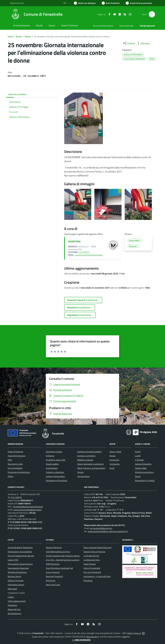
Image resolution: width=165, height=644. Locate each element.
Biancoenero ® (93, 637)
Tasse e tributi (115, 452)
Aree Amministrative (17, 456)
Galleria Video (141, 468)
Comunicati (114, 460)
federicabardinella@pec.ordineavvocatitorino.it (108, 531)
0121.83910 (84, 252)
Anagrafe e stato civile (55, 460)
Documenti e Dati (15, 464)
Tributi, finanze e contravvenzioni (91, 468)
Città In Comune (134, 633)
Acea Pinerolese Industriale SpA (59, 568)
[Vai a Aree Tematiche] (111, 3)
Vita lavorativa (83, 476)
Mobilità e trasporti (85, 460)
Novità (19, 36)
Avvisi (112, 468)
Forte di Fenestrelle (92, 568)
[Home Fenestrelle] (36, 14)
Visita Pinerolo (90, 564)
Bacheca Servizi (14, 576)
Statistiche (12, 605)
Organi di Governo (15, 452)
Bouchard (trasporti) (54, 576)
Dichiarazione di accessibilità (20, 552)
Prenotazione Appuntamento (20, 564)
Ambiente (50, 456)
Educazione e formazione (57, 480)
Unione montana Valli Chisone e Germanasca (65, 556)
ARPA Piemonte (53, 564)
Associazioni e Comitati (145, 480)
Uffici (10, 460)
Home (10, 36)
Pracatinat (88, 580)
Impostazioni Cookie (16, 593)
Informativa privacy (16, 585)
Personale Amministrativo (19, 472)
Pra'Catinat (51, 580)
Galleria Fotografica (143, 464)
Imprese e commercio (86, 456)
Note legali (12, 589)
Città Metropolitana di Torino (58, 552)
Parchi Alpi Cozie (53, 585)
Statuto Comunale (16, 580)
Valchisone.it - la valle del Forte (97, 576)
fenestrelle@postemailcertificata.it (28, 507)
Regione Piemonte (54, 547)
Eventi (138, 452)
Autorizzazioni (52, 468)
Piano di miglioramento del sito (21, 556)
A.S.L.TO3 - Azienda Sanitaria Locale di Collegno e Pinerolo (71, 560)
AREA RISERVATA (81, 640)
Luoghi (138, 456)
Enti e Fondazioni (15, 468)
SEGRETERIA (74, 241)
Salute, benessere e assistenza (90, 464)
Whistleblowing (14, 613)
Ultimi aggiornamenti (17, 601)
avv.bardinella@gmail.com (101, 528)
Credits (11, 597)
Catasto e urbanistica (55, 472)
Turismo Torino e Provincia (94, 552)
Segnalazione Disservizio (18, 568)
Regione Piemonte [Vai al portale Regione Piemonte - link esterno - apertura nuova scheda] (17, 3)
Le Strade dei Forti (91, 556)
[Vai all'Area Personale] (139, 3)
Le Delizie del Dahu (92, 560)
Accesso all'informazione (103, 26)
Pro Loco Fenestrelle (92, 572)
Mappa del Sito (14, 609)
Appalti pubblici (52, 464)
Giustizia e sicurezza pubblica (89, 452)
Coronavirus (114, 464)
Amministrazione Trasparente (20, 547)
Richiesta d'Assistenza (17, 572)
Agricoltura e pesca (54, 452)
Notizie (28, 36)
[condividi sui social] (129, 43)
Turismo (80, 472)
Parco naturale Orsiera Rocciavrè (97, 547)
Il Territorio (139, 460)
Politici (11, 476)
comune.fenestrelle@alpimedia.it (89, 255)
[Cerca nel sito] (152, 14)
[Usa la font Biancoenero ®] (85, 3)
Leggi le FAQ (13, 560)
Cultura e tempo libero (55, 476)
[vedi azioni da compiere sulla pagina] (143, 43)
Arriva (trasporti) (53, 572)
